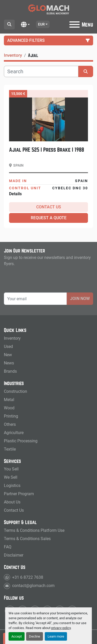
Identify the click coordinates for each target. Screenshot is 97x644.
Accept (17, 636)
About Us (12, 502)
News (9, 363)
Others (10, 424)
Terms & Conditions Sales (27, 539)
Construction (16, 391)
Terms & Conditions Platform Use (34, 530)
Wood (9, 408)
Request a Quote (49, 218)
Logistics (12, 486)
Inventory (12, 338)
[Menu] (74, 25)
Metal (9, 400)
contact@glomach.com (33, 586)
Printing (11, 416)
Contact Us (49, 207)
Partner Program (19, 494)
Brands (10, 371)
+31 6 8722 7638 (27, 577)
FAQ (8, 547)
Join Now (80, 299)
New (8, 355)
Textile (10, 449)
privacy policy (61, 628)
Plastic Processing (21, 441)
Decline (35, 636)
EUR (41, 24)
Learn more (56, 636)
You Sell (11, 469)
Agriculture (14, 433)
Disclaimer (14, 555)
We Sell (11, 477)
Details (15, 194)
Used (8, 347)
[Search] (41, 71)
